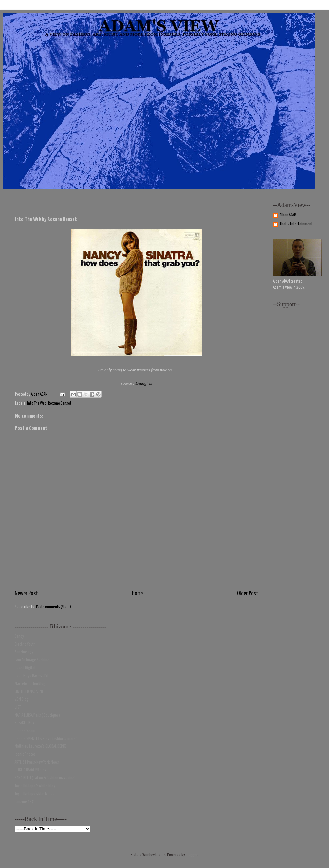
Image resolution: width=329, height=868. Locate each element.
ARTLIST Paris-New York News (37, 762)
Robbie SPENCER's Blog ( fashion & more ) (46, 739)
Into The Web (37, 404)
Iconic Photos (25, 754)
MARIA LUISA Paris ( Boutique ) (37, 715)
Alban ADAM (288, 215)
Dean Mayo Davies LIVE (32, 676)
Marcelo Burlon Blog (30, 684)
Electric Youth (25, 644)
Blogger (191, 855)
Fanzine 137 (24, 652)
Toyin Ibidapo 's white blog (35, 786)
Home (137, 594)
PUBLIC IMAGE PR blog (31, 770)
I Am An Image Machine (32, 660)
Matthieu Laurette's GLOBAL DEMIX (40, 747)
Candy (19, 637)
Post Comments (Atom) (53, 607)
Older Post (248, 594)
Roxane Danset (60, 404)
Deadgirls (144, 383)
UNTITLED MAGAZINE (29, 692)
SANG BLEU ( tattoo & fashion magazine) (45, 778)
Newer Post (26, 594)
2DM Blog (22, 700)
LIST (18, 708)
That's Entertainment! (297, 224)
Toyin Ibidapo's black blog (35, 794)
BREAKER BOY (25, 723)
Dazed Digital (25, 668)
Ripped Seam (25, 731)
